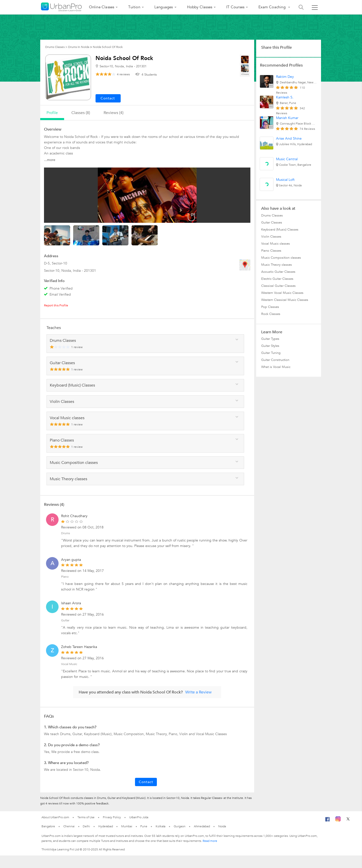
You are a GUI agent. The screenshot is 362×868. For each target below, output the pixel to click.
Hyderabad (106, 826)
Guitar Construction (275, 360)
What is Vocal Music (276, 367)
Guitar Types (270, 339)
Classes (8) (81, 113)
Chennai (69, 826)
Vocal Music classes (276, 244)
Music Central (287, 159)
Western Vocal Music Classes (282, 293)
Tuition (134, 7)
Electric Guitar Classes (277, 279)
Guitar (65, 620)
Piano (65, 577)
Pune (144, 826)
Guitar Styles (270, 346)
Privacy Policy (112, 817)
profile (52, 113)
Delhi (86, 826)
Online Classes (102, 7)
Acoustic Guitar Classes (278, 272)
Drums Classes (272, 215)
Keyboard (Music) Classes (280, 230)
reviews (123, 74)
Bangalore (48, 826)
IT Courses (235, 7)
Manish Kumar (287, 118)
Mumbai (127, 826)
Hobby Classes (200, 7)
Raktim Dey (285, 77)
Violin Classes (271, 237)
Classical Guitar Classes (278, 286)
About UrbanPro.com (55, 817)
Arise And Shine (289, 139)
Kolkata (161, 826)
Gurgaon (179, 826)
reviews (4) (114, 113)
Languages (164, 7)
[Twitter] (348, 821)
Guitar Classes (272, 223)
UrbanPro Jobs (139, 817)
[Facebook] (328, 821)
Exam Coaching (273, 7)
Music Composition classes (281, 258)
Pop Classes (270, 307)
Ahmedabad (202, 826)
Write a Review (198, 692)
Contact (146, 782)
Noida (222, 826)
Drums (65, 533)
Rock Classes (271, 314)
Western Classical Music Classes (285, 300)
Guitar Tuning (271, 353)
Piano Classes (271, 251)
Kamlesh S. (285, 97)
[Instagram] (338, 821)
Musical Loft (285, 180)
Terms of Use (86, 817)
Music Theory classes (277, 265)
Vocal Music (69, 664)
